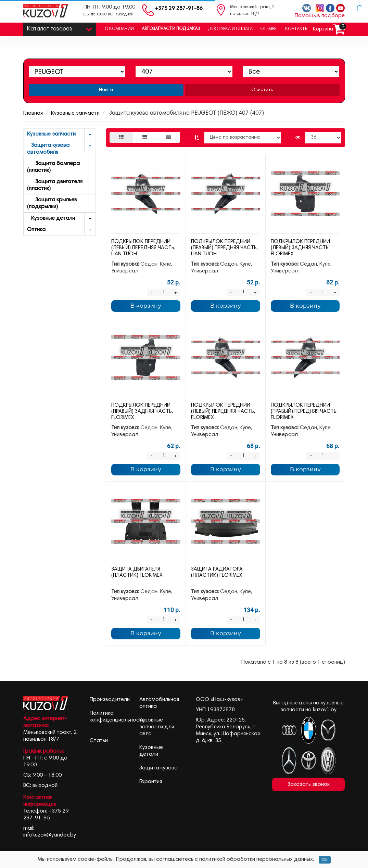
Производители (110, 700)
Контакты (297, 29)
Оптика (61, 230)
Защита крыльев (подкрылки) (52, 203)
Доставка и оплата (230, 29)
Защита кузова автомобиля (61, 148)
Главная (33, 113)
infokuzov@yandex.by (50, 835)
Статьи (99, 741)
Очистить (262, 90)
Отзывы (269, 29)
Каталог (60, 28)
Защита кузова (158, 768)
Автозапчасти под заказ (171, 29)
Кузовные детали (61, 219)
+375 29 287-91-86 (179, 9)
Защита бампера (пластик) (53, 167)
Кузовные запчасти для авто (157, 727)
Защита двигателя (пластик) (55, 185)
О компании (119, 29)
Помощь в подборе (320, 16)
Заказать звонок (309, 784)
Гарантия (151, 782)
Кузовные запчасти (75, 113)
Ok (325, 860)
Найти (106, 90)
